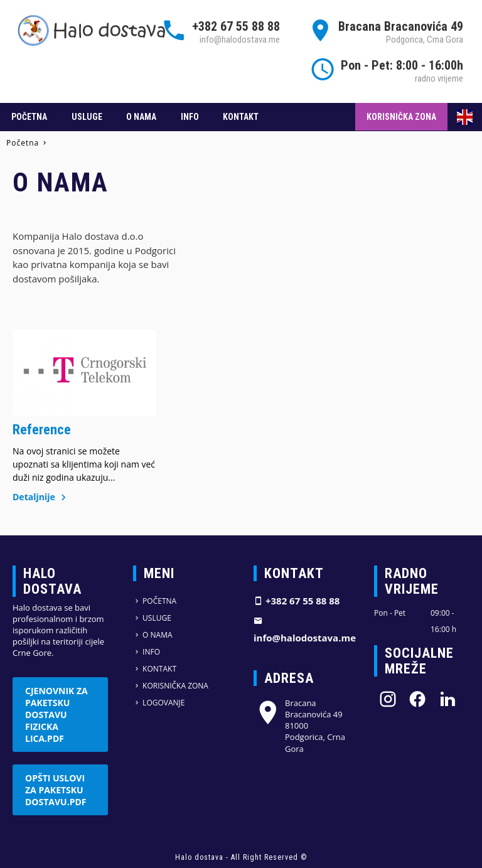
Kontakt (241, 117)
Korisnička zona (401, 117)
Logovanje (159, 703)
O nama (141, 117)
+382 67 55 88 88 (236, 26)
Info (190, 117)
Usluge (87, 117)
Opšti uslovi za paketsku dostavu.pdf (56, 790)
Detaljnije (41, 496)
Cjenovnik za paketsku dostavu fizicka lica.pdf (56, 715)
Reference (42, 430)
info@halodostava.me (240, 40)
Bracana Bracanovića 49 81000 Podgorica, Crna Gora (299, 726)
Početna (29, 117)
